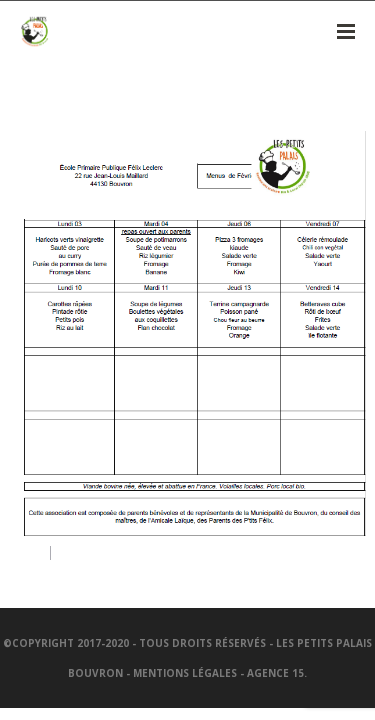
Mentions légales (185, 673)
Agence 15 (275, 673)
